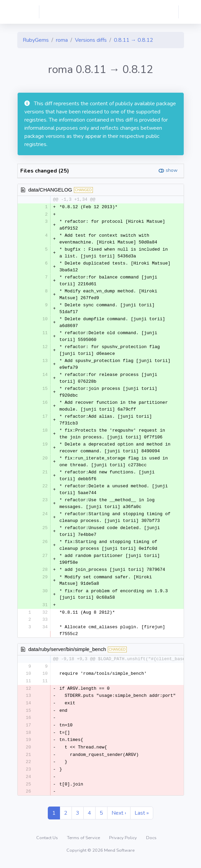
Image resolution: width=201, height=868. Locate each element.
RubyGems (36, 40)
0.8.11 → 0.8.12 (134, 40)
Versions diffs (91, 40)
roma (62, 40)
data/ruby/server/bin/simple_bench (67, 650)
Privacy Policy (124, 843)
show (172, 170)
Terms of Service (84, 843)
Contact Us (48, 843)
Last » (142, 818)
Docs (151, 843)
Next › (119, 818)
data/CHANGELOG (50, 190)
